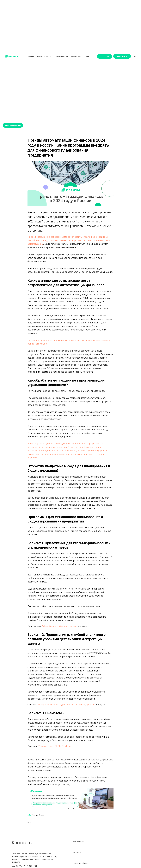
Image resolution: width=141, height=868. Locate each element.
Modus (68, 748)
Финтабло (64, 628)
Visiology (42, 748)
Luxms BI (52, 748)
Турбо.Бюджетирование (72, 706)
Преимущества (61, 56)
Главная (30, 56)
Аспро (74, 628)
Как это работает (44, 56)
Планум (42, 706)
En (135, 56)
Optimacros (53, 706)
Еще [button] (88, 56)
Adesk (45, 628)
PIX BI (61, 748)
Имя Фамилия (79, 845)
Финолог (54, 628)
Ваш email (77, 856)
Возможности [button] (77, 56)
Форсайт (91, 706)
